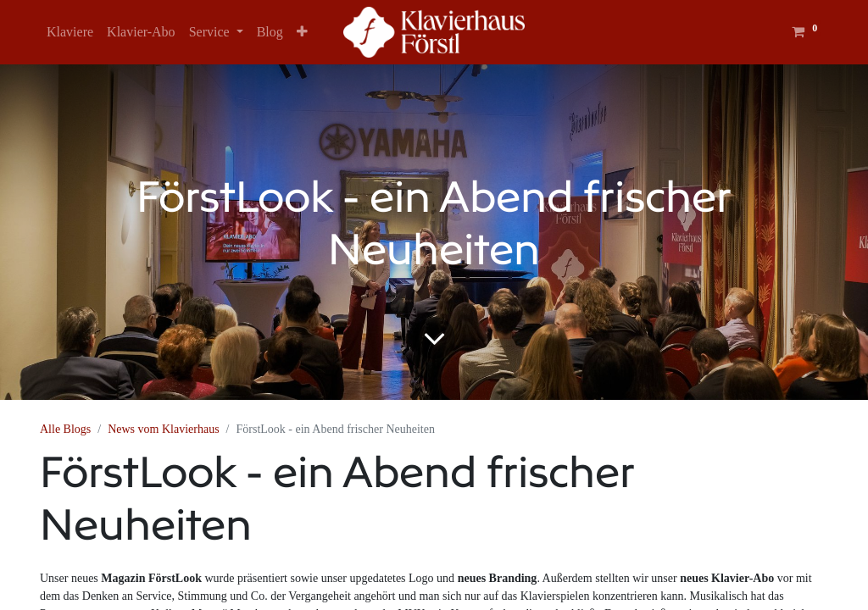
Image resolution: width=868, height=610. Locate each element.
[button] (302, 32)
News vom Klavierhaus (163, 429)
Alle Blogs (65, 429)
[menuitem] (70, 32)
